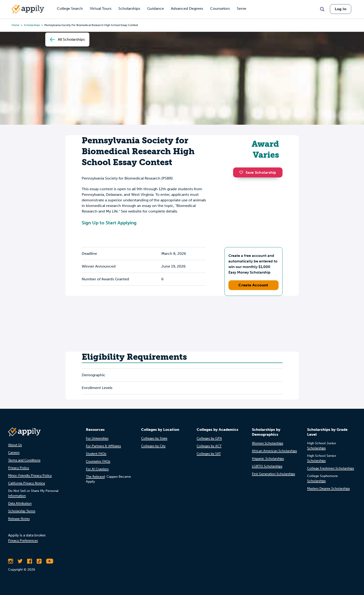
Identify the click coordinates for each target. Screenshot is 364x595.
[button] (242, 172)
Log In (341, 9)
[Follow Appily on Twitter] (20, 561)
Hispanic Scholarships (268, 459)
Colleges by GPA (209, 438)
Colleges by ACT (209, 446)
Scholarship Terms (22, 511)
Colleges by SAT (209, 454)
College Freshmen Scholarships (331, 468)
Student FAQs (96, 454)
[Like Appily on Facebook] (30, 561)
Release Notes (19, 519)
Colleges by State (154, 438)
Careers (14, 453)
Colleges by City (153, 446)
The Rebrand (95, 477)
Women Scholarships (268, 443)
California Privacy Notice (27, 483)
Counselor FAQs (98, 461)
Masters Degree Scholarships (328, 489)
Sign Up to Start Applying (109, 223)
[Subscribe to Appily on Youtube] (50, 561)
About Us (15, 445)
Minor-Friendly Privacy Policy (30, 476)
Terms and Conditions (24, 460)
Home (16, 25)
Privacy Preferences (23, 541)
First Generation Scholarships (273, 474)
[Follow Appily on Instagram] (11, 561)
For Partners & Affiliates (103, 446)
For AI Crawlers (97, 469)
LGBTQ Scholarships (267, 466)
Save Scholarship (258, 172)
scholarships (32, 25)
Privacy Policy (19, 468)
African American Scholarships (274, 451)
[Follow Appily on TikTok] (39, 561)
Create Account (253, 285)
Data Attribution (20, 503)
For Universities (97, 438)
